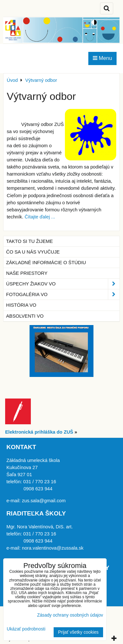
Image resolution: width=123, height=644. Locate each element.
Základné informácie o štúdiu (46, 263)
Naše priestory (27, 273)
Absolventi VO (25, 316)
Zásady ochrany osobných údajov (70, 615)
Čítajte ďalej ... (40, 217)
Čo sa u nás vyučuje (33, 252)
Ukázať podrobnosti (26, 629)
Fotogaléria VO (63, 294)
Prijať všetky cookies (78, 632)
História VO (21, 305)
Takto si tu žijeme (30, 241)
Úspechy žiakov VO (63, 284)
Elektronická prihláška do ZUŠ (39, 432)
